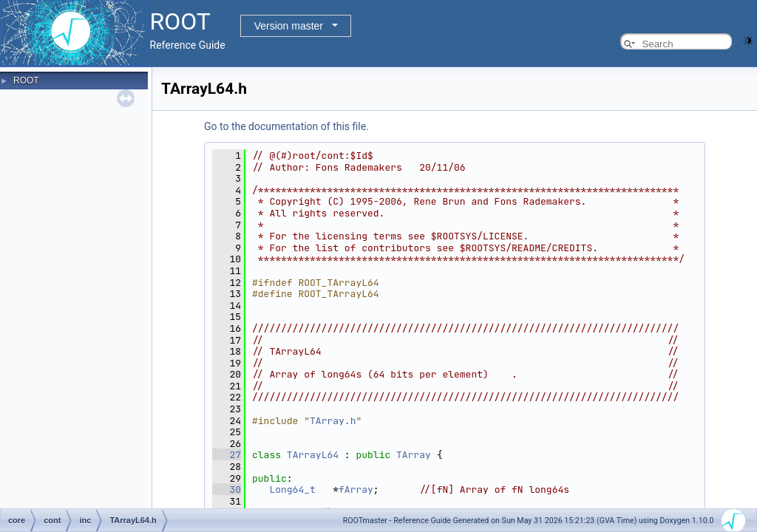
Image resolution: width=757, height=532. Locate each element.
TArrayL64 (313, 455)
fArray (356, 490)
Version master (289, 26)
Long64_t (292, 490)
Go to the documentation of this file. (286, 126)
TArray (414, 455)
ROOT (26, 81)
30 (227, 490)
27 (227, 455)
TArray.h (333, 421)
